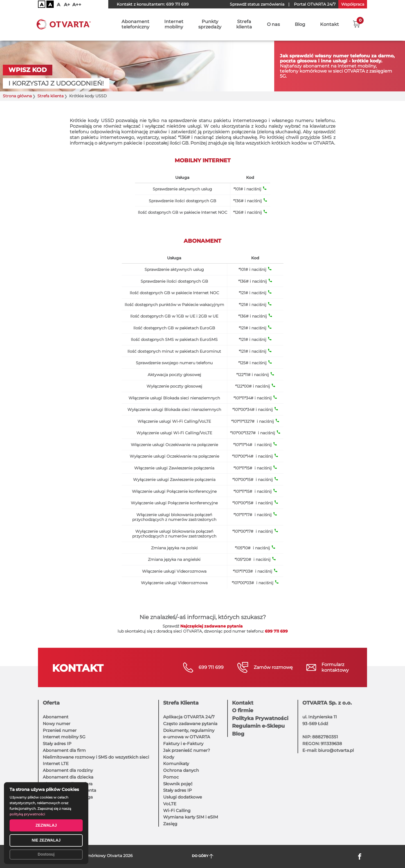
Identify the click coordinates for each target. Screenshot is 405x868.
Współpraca (353, 4)
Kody (169, 757)
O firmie (243, 710)
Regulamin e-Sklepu (258, 726)
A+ (67, 5)
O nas (273, 25)
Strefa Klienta (181, 703)
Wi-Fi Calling (177, 810)
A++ (77, 5)
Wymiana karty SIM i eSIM (191, 817)
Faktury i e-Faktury (183, 744)
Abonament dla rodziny (68, 770)
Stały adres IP (57, 744)
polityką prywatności (27, 814)
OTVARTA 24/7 (315, 4)
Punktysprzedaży (210, 24)
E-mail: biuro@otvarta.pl (328, 750)
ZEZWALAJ (46, 825)
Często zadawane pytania (190, 724)
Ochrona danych (181, 770)
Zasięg (170, 824)
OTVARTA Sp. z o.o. (327, 703)
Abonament (56, 717)
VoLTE (170, 804)
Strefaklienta (244, 24)
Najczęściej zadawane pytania (211, 626)
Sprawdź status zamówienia (257, 4)
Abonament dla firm (64, 750)
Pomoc (171, 777)
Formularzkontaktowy (335, 667)
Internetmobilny (174, 24)
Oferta (51, 703)
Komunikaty (176, 764)
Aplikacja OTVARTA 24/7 (189, 717)
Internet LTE (56, 764)
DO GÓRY (203, 856)
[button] (356, 24)
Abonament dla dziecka (68, 777)
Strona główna (17, 96)
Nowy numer (57, 724)
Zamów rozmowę (273, 667)
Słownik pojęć (178, 784)
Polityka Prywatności (260, 718)
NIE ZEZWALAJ (46, 840)
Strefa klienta (50, 96)
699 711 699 (177, 4)
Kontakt (329, 25)
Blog (300, 25)
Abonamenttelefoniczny (135, 24)
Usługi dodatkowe (183, 797)
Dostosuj (46, 854)
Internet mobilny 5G (64, 737)
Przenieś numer (60, 730)
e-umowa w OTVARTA (187, 737)
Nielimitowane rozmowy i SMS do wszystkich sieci (96, 757)
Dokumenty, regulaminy (189, 730)
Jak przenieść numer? (187, 750)
